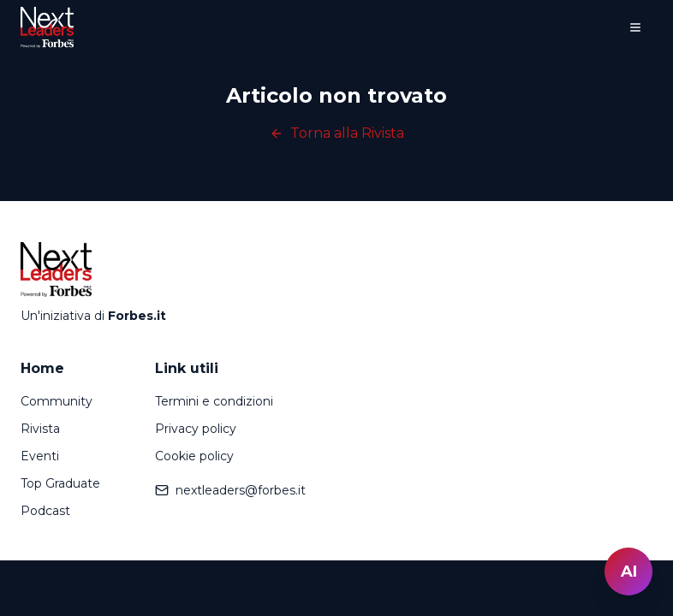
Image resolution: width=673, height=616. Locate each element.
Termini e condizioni (214, 401)
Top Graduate (60, 483)
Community (57, 401)
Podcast (45, 511)
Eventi (40, 456)
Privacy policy (196, 429)
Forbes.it (137, 316)
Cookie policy (194, 456)
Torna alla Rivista (337, 133)
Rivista (40, 429)
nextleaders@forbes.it (230, 490)
